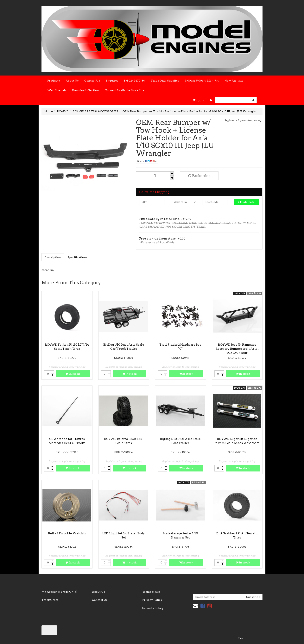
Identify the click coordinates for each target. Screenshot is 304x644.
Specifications (77, 257)
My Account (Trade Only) (59, 592)
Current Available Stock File (124, 90)
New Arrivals (234, 81)
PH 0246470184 (134, 81)
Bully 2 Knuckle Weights (67, 533)
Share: (147, 161)
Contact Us (92, 81)
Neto (240, 638)
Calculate (247, 202)
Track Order (50, 600)
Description (53, 257)
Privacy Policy (152, 600)
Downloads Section (85, 90)
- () (198, 100)
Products (54, 81)
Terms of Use (151, 592)
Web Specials (57, 90)
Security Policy (153, 608)
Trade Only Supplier (165, 81)
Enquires (112, 81)
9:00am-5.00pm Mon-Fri (202, 81)
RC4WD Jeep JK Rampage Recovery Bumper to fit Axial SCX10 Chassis (237, 349)
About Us (72, 81)
